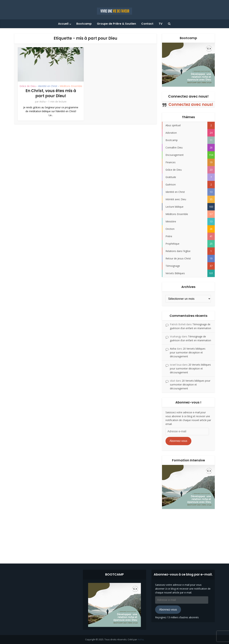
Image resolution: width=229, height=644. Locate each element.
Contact (147, 24)
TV (160, 24)
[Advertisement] (114, 534)
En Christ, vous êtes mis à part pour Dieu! (51, 93)
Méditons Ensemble (71, 86)
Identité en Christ (48, 86)
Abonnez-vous (178, 441)
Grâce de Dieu (28, 86)
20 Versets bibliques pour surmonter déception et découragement (188, 352)
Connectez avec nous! (188, 96)
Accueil (63, 24)
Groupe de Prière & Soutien (116, 24)
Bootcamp (84, 24)
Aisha (42, 102)
